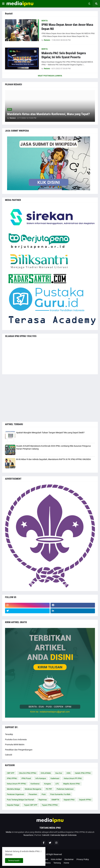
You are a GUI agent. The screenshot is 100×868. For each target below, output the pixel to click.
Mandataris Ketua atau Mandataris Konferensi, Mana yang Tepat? (48, 114)
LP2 (57, 784)
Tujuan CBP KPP (31, 805)
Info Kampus (41, 778)
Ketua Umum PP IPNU (73, 778)
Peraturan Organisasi (15, 794)
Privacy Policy (83, 859)
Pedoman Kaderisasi (65, 789)
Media (9, 832)
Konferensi (35, 784)
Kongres (47, 784)
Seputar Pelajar (13, 805)
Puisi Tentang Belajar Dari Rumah (20, 800)
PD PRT (49, 789)
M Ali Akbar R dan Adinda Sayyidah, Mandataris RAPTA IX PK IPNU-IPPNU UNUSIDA (53, 459)
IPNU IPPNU (12, 778)
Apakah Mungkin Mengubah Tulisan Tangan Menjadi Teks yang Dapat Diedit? (50, 433)
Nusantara (28, 835)
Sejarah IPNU (69, 800)
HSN (68, 773)
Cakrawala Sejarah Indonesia (63, 835)
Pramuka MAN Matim (15, 745)
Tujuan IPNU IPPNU (50, 805)
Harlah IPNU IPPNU (83, 773)
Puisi (44, 794)
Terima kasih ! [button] (14, 861)
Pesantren (33, 794)
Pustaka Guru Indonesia (16, 739)
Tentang (57, 863)
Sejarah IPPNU (85, 800)
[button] (3, 4)
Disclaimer (69, 859)
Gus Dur (59, 773)
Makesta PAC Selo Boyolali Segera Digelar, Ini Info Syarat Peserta (64, 55)
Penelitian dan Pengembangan (19, 750)
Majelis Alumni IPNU (72, 784)
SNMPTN (55, 800)
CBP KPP (11, 773)
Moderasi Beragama (33, 789)
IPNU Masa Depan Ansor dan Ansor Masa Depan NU (67, 27)
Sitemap (9, 854)
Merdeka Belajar (14, 789)
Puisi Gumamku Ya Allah (60, 794)
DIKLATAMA (46, 773)
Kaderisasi (55, 778)
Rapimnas (43, 800)
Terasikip (9, 734)
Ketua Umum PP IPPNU (16, 784)
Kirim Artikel (56, 859)
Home (66, 863)
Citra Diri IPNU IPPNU (28, 773)
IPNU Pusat (26, 778)
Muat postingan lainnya (50, 76)
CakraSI (9, 755)
